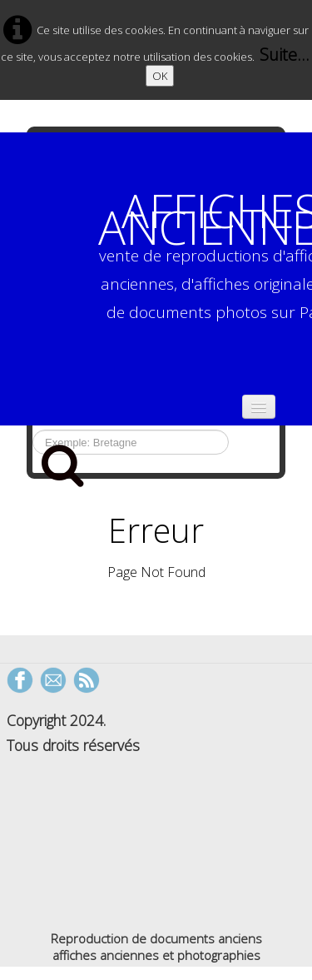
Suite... (285, 55)
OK (160, 76)
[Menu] (259, 407)
